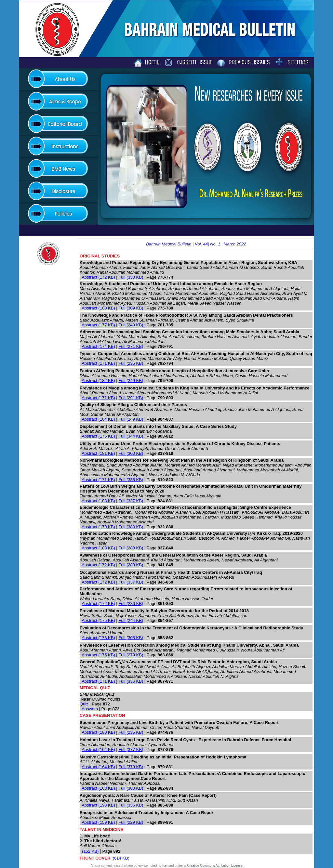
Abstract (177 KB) (98, 325)
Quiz (84, 704)
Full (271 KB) (131, 346)
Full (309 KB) (131, 308)
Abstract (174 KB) (98, 346)
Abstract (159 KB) (98, 822)
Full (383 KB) (131, 527)
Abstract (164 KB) (98, 419)
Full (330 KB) (131, 277)
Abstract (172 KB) (98, 277)
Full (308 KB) (131, 638)
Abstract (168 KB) (98, 788)
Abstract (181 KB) (98, 453)
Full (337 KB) (131, 501)
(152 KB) (90, 851)
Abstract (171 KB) (98, 363)
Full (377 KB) (131, 750)
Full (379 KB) (131, 767)
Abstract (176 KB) (98, 436)
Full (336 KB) (131, 480)
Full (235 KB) (131, 363)
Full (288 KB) (131, 548)
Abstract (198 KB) (98, 805)
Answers (90, 709)
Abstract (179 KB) (98, 527)
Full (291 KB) (131, 398)
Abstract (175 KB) (98, 620)
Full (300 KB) (131, 453)
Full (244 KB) (131, 620)
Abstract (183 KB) (98, 501)
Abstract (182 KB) (98, 381)
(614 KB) (121, 858)
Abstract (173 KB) (98, 638)
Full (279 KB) (131, 655)
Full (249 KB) (131, 325)
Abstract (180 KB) (98, 308)
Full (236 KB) (131, 604)
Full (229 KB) (131, 822)
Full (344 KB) (131, 436)
